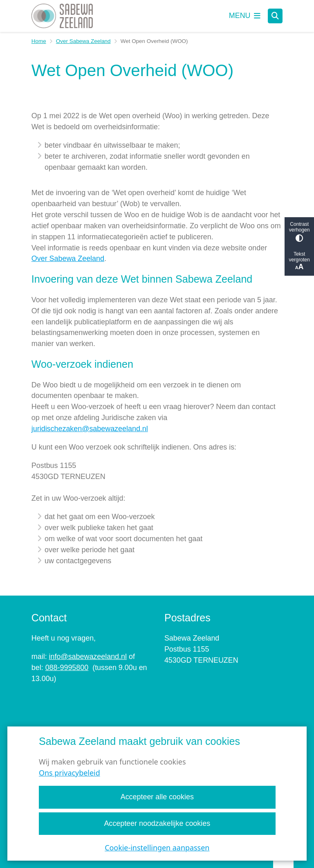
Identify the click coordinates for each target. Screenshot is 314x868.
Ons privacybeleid (70, 773)
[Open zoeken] (275, 16)
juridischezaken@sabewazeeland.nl (90, 429)
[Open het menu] (245, 16)
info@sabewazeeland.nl (88, 657)
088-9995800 (67, 668)
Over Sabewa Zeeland (83, 41)
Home (39, 41)
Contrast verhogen (299, 232)
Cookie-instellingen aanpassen (157, 848)
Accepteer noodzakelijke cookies (157, 823)
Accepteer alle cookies (157, 797)
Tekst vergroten (299, 261)
